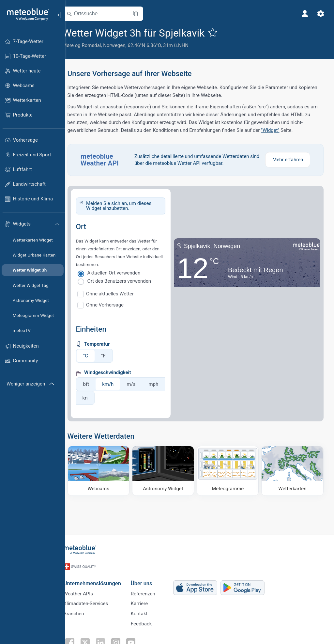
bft (95, 384)
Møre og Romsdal (91, 45)
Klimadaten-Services (94, 601)
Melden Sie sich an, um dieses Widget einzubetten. (128, 206)
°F (113, 356)
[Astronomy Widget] (169, 470)
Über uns (150, 579)
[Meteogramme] (231, 470)
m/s (140, 384)
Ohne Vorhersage (114, 305)
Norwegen (124, 45)
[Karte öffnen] (144, 14)
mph (97, 398)
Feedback (150, 622)
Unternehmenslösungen (100, 579)
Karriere (147, 601)
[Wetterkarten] (293, 470)
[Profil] (304, 14)
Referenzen (151, 590)
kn (117, 398)
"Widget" (280, 130)
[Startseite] (26, 14)
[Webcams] (106, 470)
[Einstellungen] (320, 14)
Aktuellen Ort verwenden (123, 273)
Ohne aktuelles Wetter (119, 294)
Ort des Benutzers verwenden (128, 281)
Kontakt (147, 612)
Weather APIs (86, 590)
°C (95, 356)
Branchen (82, 612)
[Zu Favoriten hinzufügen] (222, 32)
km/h (117, 384)
